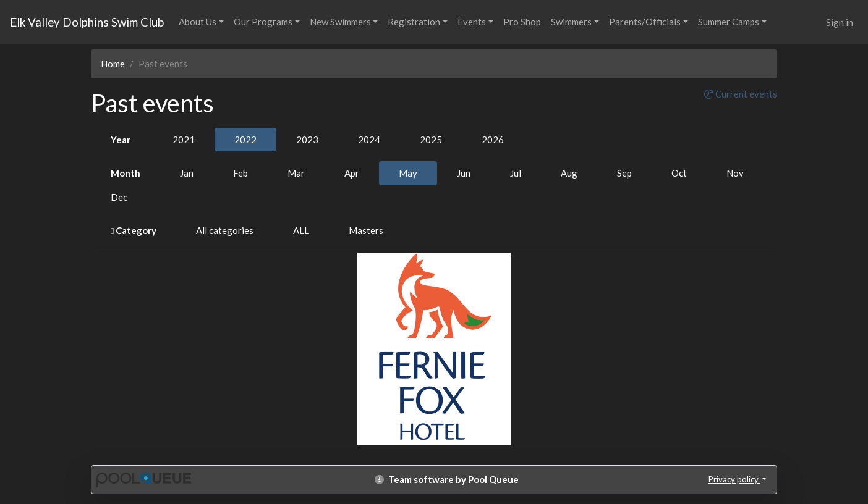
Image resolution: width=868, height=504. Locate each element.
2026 (493, 140)
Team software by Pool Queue (447, 479)
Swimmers (571, 22)
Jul (516, 173)
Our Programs (263, 22)
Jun (464, 173)
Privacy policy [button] (734, 479)
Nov (735, 173)
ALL (301, 230)
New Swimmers (340, 22)
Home (113, 64)
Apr (352, 173)
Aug (569, 173)
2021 (184, 140)
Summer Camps (729, 22)
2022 (245, 140)
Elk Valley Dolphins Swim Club (87, 22)
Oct (679, 173)
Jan (187, 173)
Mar (296, 173)
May (408, 173)
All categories (225, 230)
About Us (198, 22)
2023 (307, 140)
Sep (624, 173)
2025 (431, 140)
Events (472, 22)
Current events (741, 94)
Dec (119, 197)
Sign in (840, 22)
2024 (369, 140)
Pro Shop (522, 22)
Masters (366, 230)
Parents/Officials (645, 22)
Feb (240, 173)
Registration (414, 22)
